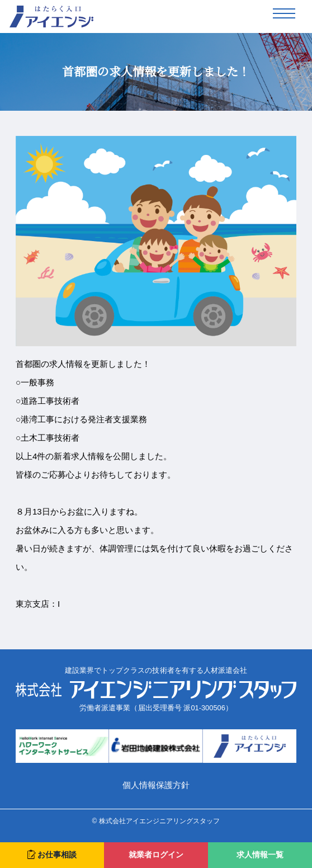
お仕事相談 (52, 854)
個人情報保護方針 (156, 785)
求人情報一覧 (260, 855)
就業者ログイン (156, 855)
